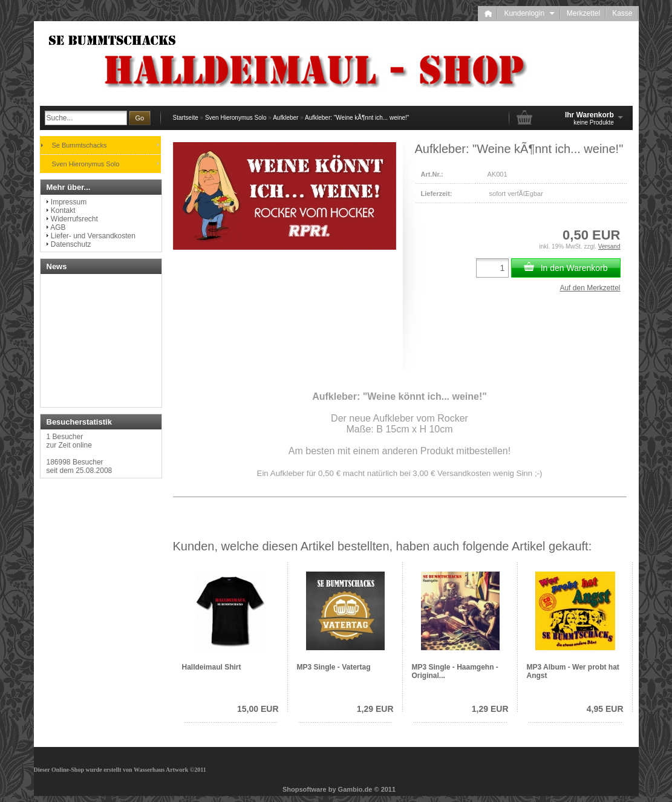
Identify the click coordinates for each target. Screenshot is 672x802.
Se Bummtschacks (80, 145)
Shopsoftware (305, 789)
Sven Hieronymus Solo (236, 118)
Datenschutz (71, 244)
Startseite (186, 118)
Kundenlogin (529, 13)
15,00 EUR (258, 709)
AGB (58, 227)
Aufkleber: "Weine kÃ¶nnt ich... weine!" (357, 118)
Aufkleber (285, 118)
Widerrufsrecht (74, 219)
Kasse (622, 13)
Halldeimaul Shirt (212, 667)
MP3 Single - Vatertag (334, 667)
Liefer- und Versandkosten (93, 236)
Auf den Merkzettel (590, 288)
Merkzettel (583, 13)
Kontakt (63, 210)
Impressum (69, 202)
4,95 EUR (605, 709)
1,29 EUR (375, 709)
